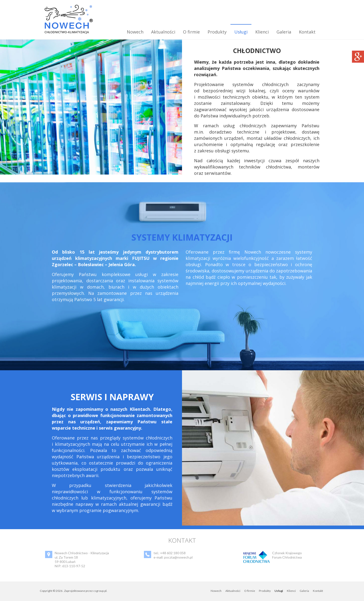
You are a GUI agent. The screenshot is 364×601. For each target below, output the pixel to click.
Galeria (284, 32)
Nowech (135, 32)
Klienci (262, 32)
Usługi (241, 32)
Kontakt (307, 32)
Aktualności (163, 32)
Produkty (217, 32)
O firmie (191, 32)
